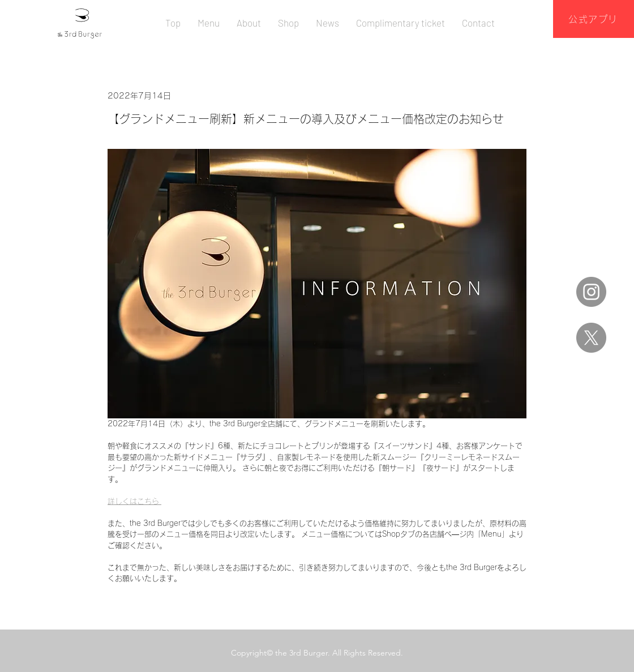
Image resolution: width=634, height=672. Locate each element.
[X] (591, 338)
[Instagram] (591, 292)
